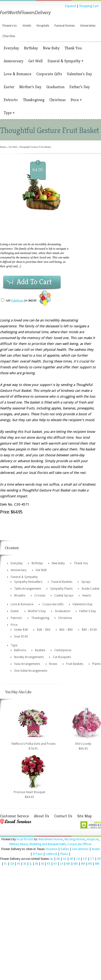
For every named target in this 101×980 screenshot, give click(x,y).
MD (76, 864)
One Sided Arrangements (31, 671)
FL (6, 864)
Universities (88, 26)
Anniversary (14, 61)
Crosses (40, 596)
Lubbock (51, 854)
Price (76, 100)
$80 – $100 (89, 630)
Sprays (86, 582)
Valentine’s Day (79, 74)
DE (99, 859)
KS (49, 864)
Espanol (71, 6)
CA (78, 859)
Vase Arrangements (27, 664)
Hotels (27, 26)
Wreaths (20, 596)
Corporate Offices (79, 844)
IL (31, 864)
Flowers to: (10, 26)
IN (37, 864)
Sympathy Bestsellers (28, 582)
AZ (65, 859)
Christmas (57, 100)
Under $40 (21, 630)
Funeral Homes (65, 26)
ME (68, 864)
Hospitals (43, 26)
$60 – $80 (66, 630)
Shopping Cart (89, 6)
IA (42, 864)
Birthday (31, 48)
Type (9, 113)
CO (85, 859)
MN (97, 864)
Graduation (55, 87)
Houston (52, 849)
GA (12, 864)
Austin (96, 849)
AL (52, 859)
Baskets (40, 650)
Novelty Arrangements (29, 657)
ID (25, 864)
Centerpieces (63, 650)
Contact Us (63, 816)
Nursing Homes (75, 839)
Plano (64, 854)
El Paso (38, 854)
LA (62, 864)
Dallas (65, 849)
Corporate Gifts (49, 74)
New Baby (51, 48)
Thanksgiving (34, 100)
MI (90, 864)
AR (71, 859)
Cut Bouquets (62, 657)
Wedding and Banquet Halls (48, 844)
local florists (25, 839)
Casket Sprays (64, 596)
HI (19, 864)
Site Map (84, 816)
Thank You (73, 48)
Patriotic (11, 100)
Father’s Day (80, 87)
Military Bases (19, 844)
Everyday (11, 48)
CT (92, 859)
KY (55, 864)
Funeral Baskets (62, 582)
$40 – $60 (44, 630)
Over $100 (21, 637)
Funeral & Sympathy (65, 61)
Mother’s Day (30, 87)
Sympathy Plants (61, 589)
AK (58, 859)
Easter (9, 87)
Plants (96, 664)
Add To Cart (34, 282)
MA (83, 864)
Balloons (20, 650)
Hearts (87, 596)
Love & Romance (18, 74)
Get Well (35, 61)
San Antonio (80, 849)
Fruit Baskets (75, 664)
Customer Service (14, 816)
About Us (41, 816)
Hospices (93, 839)
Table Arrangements (28, 589)
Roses (53, 664)
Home (3, 147)
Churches (9, 36)
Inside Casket (90, 589)
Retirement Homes (51, 839)
